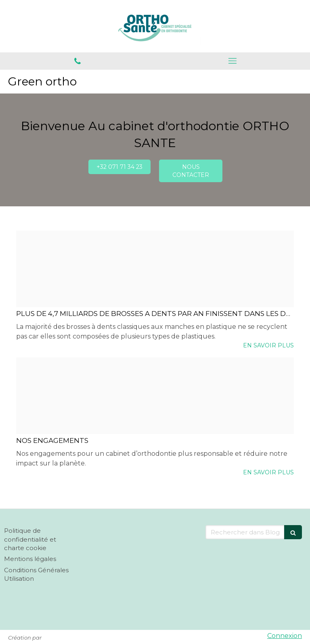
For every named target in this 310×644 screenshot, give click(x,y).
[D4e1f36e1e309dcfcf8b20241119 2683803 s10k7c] (155, 396)
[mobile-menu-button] (232, 61)
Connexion (285, 636)
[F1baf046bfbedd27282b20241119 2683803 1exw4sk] (155, 269)
